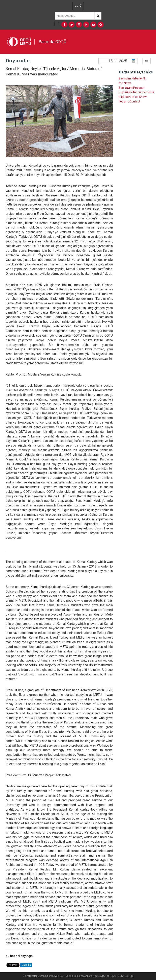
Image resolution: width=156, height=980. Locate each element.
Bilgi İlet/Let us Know (133, 97)
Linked (26, 965)
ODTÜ (78, 6)
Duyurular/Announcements (136, 92)
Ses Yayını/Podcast (132, 88)
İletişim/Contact (129, 101)
